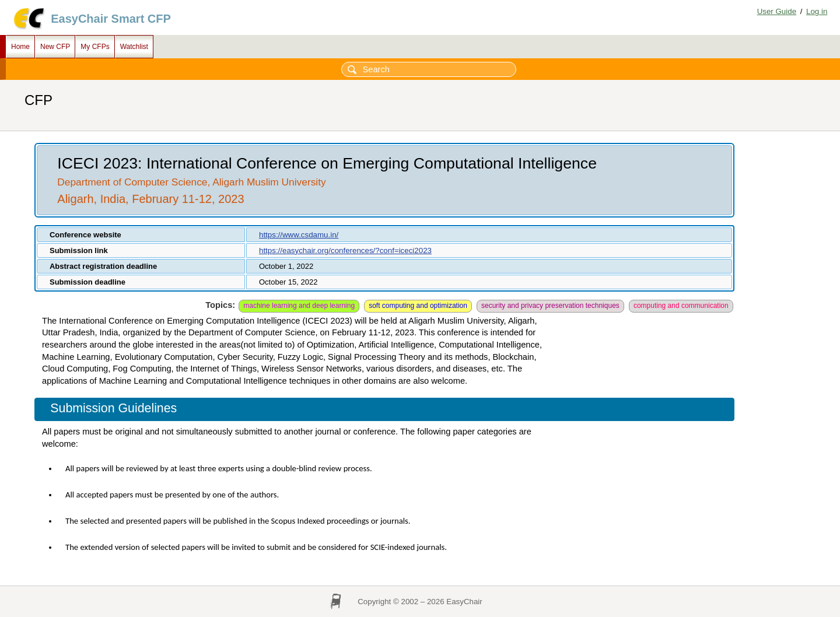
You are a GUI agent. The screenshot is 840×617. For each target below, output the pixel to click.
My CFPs (95, 47)
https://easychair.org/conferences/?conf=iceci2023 (345, 250)
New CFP (55, 47)
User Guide (777, 11)
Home (20, 47)
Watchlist (134, 47)
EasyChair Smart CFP (111, 19)
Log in (817, 11)
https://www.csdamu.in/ (299, 235)
